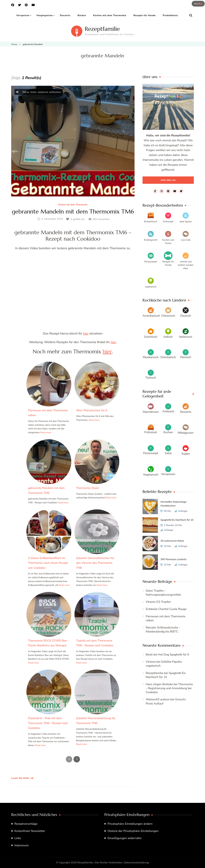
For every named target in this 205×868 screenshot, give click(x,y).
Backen (82, 15)
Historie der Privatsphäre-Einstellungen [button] (133, 831)
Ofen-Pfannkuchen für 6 (92, 410)
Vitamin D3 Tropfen (158, 602)
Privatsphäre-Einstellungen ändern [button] (130, 824)
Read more (46, 432)
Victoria (151, 662)
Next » (198, 4)
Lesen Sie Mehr (20, 778)
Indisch (168, 337)
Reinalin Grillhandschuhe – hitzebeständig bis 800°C (163, 630)
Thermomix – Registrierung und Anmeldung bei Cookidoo (169, 688)
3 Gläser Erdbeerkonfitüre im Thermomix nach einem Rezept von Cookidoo (48, 563)
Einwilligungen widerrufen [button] (125, 838)
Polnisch (186, 357)
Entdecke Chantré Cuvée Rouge (166, 609)
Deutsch (186, 316)
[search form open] (191, 15)
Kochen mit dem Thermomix (110, 15)
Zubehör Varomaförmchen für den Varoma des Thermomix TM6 (95, 563)
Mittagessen (186, 433)
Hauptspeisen (45, 15)
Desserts (65, 15)
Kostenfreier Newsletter (30, 831)
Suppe (186, 454)
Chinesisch (168, 316)
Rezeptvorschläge (26, 824)
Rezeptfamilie (102, 29)
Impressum (22, 845)
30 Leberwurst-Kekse (172, 541)
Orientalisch (168, 357)
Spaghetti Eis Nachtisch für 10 (177, 520)
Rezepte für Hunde (145, 15)
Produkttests (170, 15)
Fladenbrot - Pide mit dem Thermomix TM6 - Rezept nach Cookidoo (48, 723)
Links (18, 838)
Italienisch (186, 337)
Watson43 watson (158, 699)
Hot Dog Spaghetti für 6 (174, 655)
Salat (168, 453)
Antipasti (168, 411)
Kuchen (168, 432)
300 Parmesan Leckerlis (174, 559)
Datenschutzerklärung (136, 863)
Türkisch (151, 378)
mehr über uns (168, 180)
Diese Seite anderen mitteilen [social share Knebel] (39, 92)
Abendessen (151, 412)
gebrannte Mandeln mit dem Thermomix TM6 (73, 211)
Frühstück (151, 432)
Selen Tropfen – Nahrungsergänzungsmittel (163, 593)
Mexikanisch (151, 357)
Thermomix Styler (88, 488)
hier (86, 333)
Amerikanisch (151, 316)
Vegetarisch (151, 475)
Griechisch (151, 337)
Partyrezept (151, 453)
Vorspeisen (23, 15)
